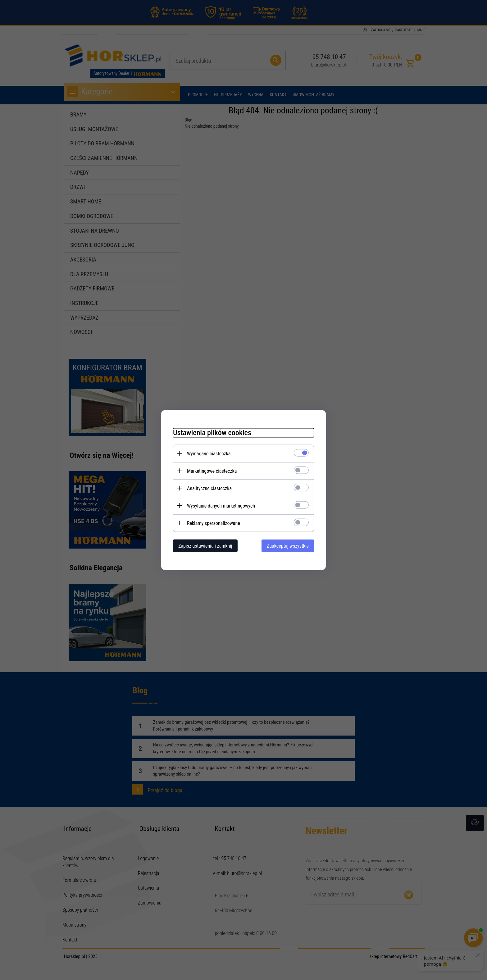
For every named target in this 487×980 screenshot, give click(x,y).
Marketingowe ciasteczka (211, 471)
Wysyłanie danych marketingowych (220, 506)
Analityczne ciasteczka (208, 488)
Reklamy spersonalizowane (213, 523)
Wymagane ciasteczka (208, 453)
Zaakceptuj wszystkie (289, 546)
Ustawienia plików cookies (211, 432)
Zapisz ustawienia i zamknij (204, 546)
